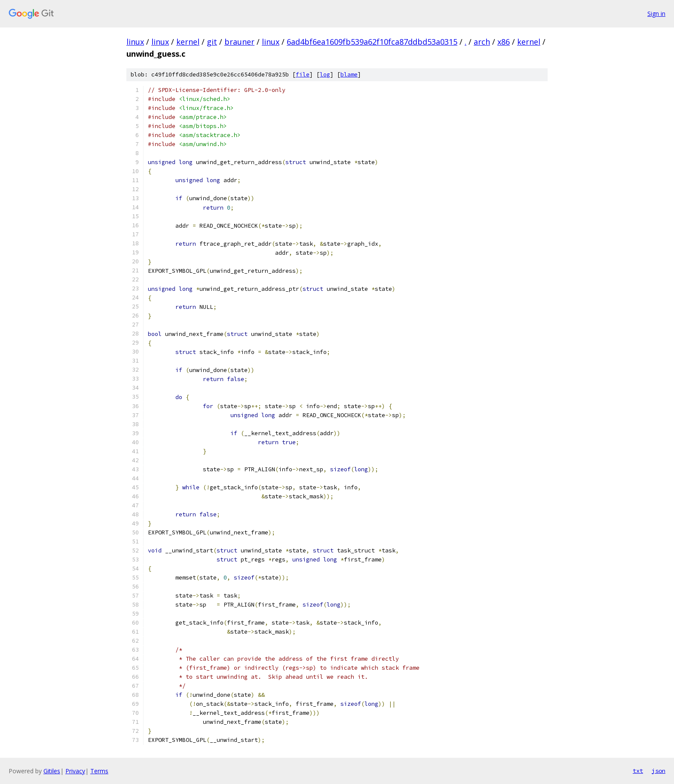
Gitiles (52, 771)
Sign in (656, 14)
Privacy (75, 771)
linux (135, 42)
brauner (239, 42)
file (303, 75)
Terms (99, 771)
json (659, 771)
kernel (188, 42)
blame (349, 75)
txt (638, 771)
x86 (504, 42)
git (212, 42)
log (325, 75)
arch (482, 42)
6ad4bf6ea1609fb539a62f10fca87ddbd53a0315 (372, 42)
